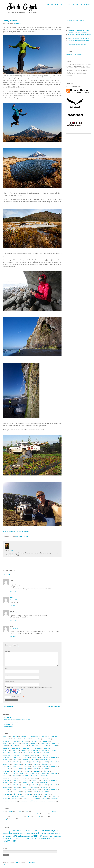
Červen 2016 (44, 773)
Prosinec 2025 (35, 737)
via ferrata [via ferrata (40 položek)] (35, 838)
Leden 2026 (25, 737)
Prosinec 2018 (6, 764)
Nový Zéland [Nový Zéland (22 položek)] (40, 833)
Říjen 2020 (16, 755)
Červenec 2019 (44, 760)
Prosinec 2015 (45, 776)
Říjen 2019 (16, 760)
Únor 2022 (15, 750)
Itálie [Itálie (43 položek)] (12, 833)
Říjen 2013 (16, 787)
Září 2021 (53, 750)
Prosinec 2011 (25, 796)
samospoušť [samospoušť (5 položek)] (27, 836)
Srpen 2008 (42, 801)
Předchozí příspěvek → (54, 707)
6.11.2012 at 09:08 (14, 613)
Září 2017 (36, 769)
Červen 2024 (46, 741)
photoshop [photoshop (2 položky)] (58, 833)
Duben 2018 (26, 767)
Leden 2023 (6, 748)
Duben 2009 (24, 801)
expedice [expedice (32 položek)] (30, 831)
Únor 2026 (15, 737)
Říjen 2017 (27, 769)
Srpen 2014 (34, 783)
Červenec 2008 (52, 801)
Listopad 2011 (36, 796)
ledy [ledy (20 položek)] (25, 833)
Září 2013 (25, 787)
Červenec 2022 (37, 748)
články (11, 812)
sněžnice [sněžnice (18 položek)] (57, 836)
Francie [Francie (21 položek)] (41, 831)
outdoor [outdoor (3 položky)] (53, 833)
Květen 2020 (16, 757)
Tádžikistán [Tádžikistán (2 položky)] (18, 839)
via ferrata (38, 817)
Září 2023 (5, 746)
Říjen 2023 (55, 744)
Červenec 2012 (7, 794)
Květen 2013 (16, 790)
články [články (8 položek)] (5, 841)
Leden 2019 (54, 762)
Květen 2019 (16, 762)
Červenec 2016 (34, 773)
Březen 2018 (36, 767)
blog (10, 537)
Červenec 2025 (7, 739)
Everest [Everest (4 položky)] (23, 831)
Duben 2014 (26, 785)
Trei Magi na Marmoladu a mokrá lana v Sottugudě (17, 720)
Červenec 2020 (44, 755)
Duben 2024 (6, 744)
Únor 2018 (45, 767)
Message (8, 651)
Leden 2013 (54, 790)
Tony (12, 598)
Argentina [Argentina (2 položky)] (11, 831)
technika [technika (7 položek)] (8, 839)
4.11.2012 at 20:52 (14, 599)
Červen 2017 (17, 771)
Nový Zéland (19, 537)
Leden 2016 (34, 776)
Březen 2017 (37, 771)
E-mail (7, 675)
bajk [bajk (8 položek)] (14, 831)
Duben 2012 (37, 794)
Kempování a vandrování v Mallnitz (77, 45)
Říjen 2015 (16, 778)
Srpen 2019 (34, 760)
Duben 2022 (6, 750)
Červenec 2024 (35, 741)
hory (6, 819)
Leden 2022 (25, 750)
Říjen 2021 (45, 750)
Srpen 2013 (34, 787)
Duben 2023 (45, 746)
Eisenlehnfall (7, 717)
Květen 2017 (27, 771)
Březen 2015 (36, 780)
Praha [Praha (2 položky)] (4, 836)
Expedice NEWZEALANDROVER (74, 55)
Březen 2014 (36, 785)
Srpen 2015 (34, 778)
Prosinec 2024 (47, 739)
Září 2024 (16, 741)
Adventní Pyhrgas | (73, 38)
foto (27, 812)
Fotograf (76, 4)
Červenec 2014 (44, 783)
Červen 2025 (17, 739)
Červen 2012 (17, 794)
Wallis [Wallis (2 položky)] (57, 839)
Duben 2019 (26, 762)
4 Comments (17, 23)
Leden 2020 (54, 757)
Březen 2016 (16, 776)
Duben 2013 (26, 790)
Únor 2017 (47, 771)
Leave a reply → (7, 575)
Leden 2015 (54, 780)
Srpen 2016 (23, 773)
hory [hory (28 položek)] (52, 831)
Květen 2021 (17, 753)
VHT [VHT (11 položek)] (29, 839)
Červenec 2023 (24, 746)
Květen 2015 (16, 780)
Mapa (69, 4)
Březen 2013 (36, 790)
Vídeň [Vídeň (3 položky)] (54, 839)
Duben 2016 (6, 776)
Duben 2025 (27, 739)
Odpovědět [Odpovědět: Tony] (13, 605)
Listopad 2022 (16, 748)
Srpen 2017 (45, 769)
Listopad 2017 (17, 769)
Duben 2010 (55, 799)
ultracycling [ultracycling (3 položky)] (24, 839)
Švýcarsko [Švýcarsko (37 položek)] (12, 841)
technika (45, 814)
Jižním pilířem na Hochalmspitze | (77, 43)
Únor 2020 (45, 757)
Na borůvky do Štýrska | (74, 34)
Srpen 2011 (6, 799)
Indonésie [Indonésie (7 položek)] (6, 833)
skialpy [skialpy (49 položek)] (39, 836)
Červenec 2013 (44, 787)
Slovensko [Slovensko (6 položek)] (45, 836)
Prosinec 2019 (6, 760)
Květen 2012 (27, 794)
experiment (30, 814)
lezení (13, 819)
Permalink (25, 537)
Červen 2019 (6, 762)
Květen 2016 (54, 773)
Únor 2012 (5, 796)
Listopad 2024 (6, 741)
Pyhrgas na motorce (84, 38)
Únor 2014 (45, 785)
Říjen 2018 (27, 764)
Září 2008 (33, 801)
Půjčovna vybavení (52, 4)
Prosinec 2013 (6, 787)
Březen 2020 (36, 757)
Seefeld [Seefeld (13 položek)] (33, 836)
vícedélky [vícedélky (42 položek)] (48, 838)
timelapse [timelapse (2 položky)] (13, 839)
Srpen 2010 (45, 799)
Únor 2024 (25, 744)
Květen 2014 (16, 785)
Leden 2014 (54, 785)
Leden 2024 (34, 744)
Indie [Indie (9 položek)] (56, 831)
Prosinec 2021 (35, 750)
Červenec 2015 (44, 778)
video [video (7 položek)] (42, 839)
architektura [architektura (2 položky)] (5, 831)
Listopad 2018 (17, 764)
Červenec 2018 (46, 764)
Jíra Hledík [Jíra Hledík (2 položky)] (17, 833)
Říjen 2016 (6, 773)
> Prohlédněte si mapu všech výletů (76, 20)
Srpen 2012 (45, 792)
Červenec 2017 (7, 771)
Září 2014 (25, 783)
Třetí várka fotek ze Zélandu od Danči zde (16, 532)
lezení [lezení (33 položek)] (29, 833)
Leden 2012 (15, 796)
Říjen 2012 (27, 792)
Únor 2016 (25, 776)
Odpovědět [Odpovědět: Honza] (13, 636)
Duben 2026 (6, 737)
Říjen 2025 (45, 737)
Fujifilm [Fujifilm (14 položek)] (47, 831)
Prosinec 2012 (6, 792)
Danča (12, 551)
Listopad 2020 (6, 755)
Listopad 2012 (17, 792)
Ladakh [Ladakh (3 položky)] (21, 833)
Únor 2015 (45, 780)
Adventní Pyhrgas (9, 727)
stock (38, 814)
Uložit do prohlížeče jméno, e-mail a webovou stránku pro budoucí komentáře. (29, 687)
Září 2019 (25, 760)
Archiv (63, 4)
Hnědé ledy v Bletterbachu (11, 722)
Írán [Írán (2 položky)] (60, 839)
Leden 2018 (54, 767)
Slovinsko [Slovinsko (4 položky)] (51, 836)
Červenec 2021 (7, 753)
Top (4, 865)
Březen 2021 (27, 753)
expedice (19, 812)
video (46, 817)
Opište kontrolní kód (17, 697)
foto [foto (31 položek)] (36, 831)
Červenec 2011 (16, 799)
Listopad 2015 (6, 778)
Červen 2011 (27, 799)
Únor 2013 (45, 790)
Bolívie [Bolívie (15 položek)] (19, 831)
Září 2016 (14, 773)
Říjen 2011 (46, 796)
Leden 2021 (46, 753)
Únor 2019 (45, 762)
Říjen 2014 (16, 783)
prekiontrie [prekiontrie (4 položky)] (8, 836)
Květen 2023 (35, 746)
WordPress (17, 863)
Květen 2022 (47, 748)
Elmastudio (32, 863)
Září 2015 (25, 778)
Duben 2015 (26, 780)
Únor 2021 (37, 753)
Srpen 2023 (14, 746)
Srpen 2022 (26, 748)
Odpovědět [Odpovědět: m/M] (13, 592)
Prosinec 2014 (6, 783)
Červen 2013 (6, 790)
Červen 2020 (6, 757)
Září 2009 (5, 801)
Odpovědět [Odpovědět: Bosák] (13, 621)
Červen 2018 (6, 767)
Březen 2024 (16, 744)
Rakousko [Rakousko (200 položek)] (17, 836)
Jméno (7, 668)
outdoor (5, 817)
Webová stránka (9, 682)
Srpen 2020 (34, 755)
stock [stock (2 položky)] (4, 839)
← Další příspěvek (8, 707)
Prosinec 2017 (6, 769)
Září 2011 (55, 796)
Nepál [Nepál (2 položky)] (33, 833)
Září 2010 (36, 799)
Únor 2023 (54, 746)
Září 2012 (36, 792)
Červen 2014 (6, 785)
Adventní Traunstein (83, 41)
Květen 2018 (16, 767)
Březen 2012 (47, 794)
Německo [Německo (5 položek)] (48, 833)
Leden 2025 (37, 739)
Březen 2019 (36, 762)
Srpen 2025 (54, 737)
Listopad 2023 (45, 744)
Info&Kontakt (86, 4)
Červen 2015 (6, 780)
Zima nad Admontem (10, 724)
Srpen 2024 (25, 741)
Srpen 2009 (14, 801)
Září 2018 (36, 764)
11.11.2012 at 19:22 (15, 628)
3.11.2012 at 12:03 (14, 582)
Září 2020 (25, 755)
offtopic (54, 812)
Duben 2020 (26, 757)
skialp (29, 817)
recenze (22, 817)
